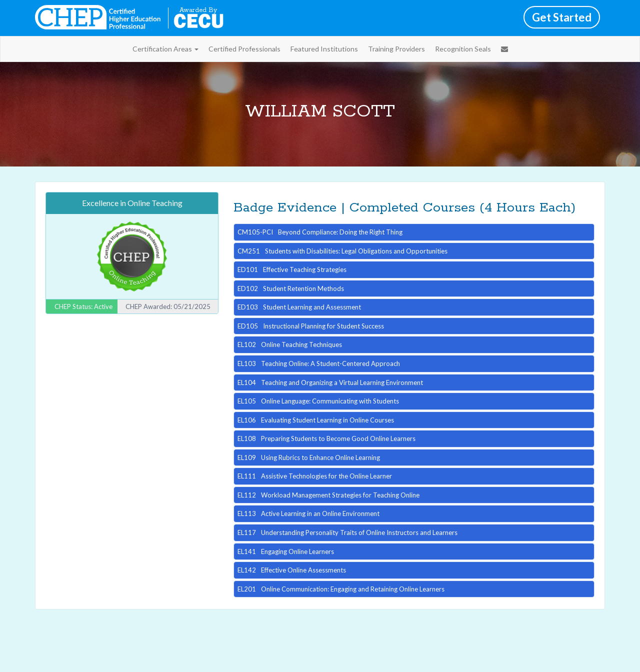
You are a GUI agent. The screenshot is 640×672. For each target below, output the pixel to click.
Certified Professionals (244, 49)
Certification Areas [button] (165, 49)
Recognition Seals (463, 49)
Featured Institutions (324, 49)
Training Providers (396, 49)
